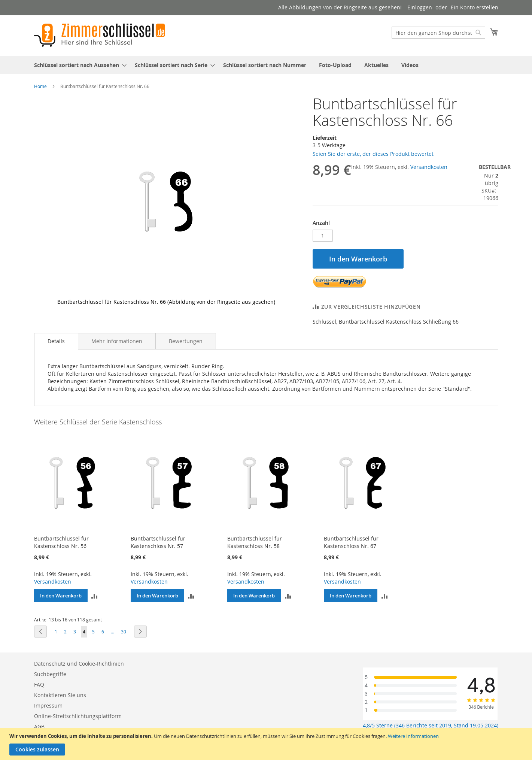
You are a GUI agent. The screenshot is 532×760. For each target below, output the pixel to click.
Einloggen (420, 7)
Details (56, 341)
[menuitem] (78, 65)
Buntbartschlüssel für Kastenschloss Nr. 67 (351, 542)
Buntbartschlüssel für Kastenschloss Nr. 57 (158, 542)
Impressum (48, 706)
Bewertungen (186, 341)
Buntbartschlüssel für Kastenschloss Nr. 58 (255, 542)
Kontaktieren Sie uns (60, 695)
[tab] (56, 341)
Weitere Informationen (413, 736)
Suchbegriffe (50, 674)
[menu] (266, 65)
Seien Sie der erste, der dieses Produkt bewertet (373, 154)
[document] (267, 744)
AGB (39, 726)
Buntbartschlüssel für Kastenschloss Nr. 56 (61, 542)
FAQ (39, 685)
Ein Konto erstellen (475, 7)
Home (40, 86)
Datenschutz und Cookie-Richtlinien (79, 664)
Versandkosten (429, 167)
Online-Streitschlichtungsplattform (78, 716)
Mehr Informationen (117, 341)
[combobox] (438, 33)
